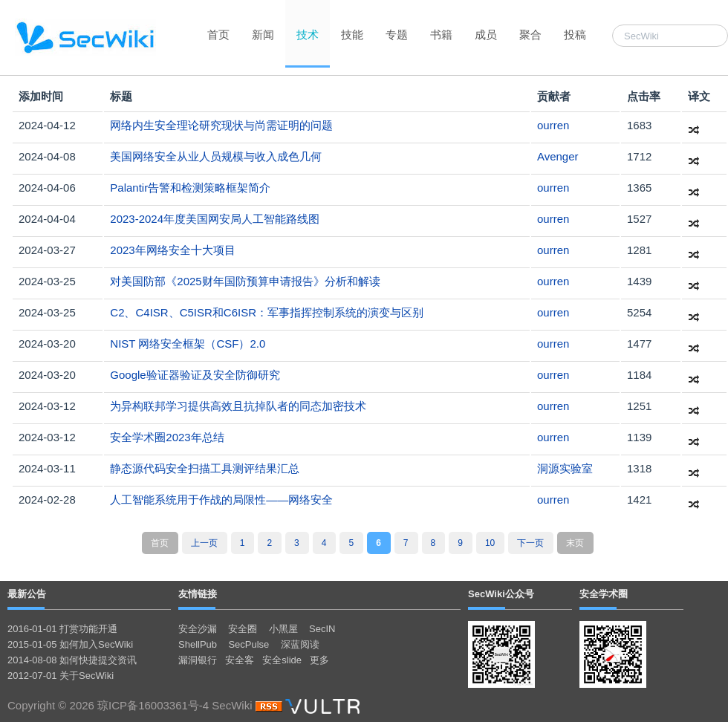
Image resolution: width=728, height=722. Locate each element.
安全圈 (243, 629)
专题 (397, 35)
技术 (308, 35)
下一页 (530, 543)
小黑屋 (283, 629)
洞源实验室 (565, 468)
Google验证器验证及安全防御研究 (195, 375)
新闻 (263, 35)
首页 (218, 35)
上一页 (204, 543)
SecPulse (248, 644)
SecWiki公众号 (501, 594)
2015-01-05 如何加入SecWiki (70, 644)
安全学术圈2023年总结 (167, 437)
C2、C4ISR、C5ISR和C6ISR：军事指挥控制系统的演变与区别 (267, 312)
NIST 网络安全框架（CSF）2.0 (188, 344)
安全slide (282, 660)
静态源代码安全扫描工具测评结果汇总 (205, 468)
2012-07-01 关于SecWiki (61, 676)
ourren (553, 125)
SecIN (322, 629)
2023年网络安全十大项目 (172, 250)
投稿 (575, 35)
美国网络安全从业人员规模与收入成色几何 (216, 156)
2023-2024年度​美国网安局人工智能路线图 (215, 219)
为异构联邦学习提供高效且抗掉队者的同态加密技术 (238, 406)
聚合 (530, 35)
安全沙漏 (198, 629)
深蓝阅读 (300, 644)
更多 (319, 660)
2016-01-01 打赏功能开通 (62, 629)
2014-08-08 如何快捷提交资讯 (72, 660)
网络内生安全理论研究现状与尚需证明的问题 (221, 125)
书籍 (441, 35)
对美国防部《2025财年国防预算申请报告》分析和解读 (245, 281)
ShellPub (198, 644)
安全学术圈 (604, 594)
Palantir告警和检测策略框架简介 (190, 188)
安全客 (240, 660)
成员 (486, 35)
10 (490, 543)
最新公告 (27, 594)
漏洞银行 (198, 660)
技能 (352, 35)
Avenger (558, 156)
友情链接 (198, 594)
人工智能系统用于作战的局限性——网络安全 (221, 500)
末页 (575, 543)
